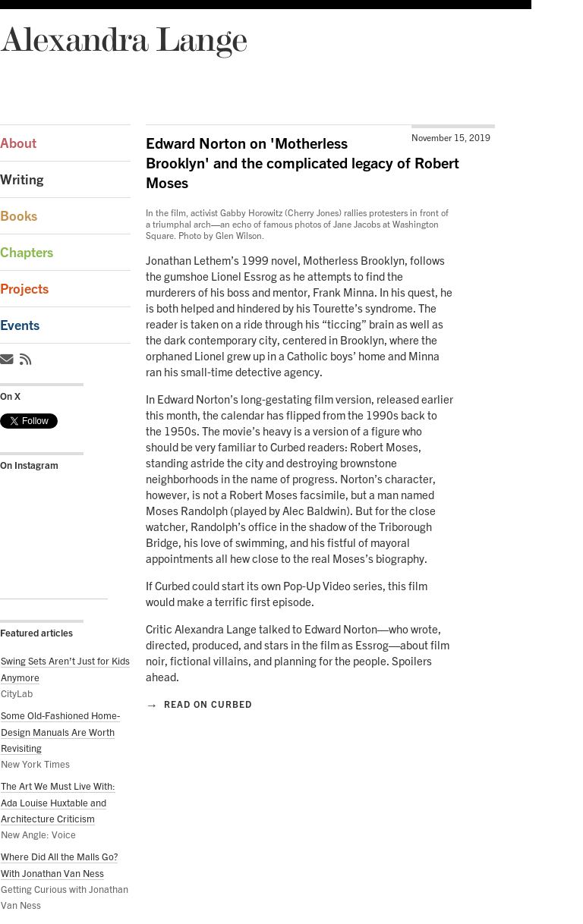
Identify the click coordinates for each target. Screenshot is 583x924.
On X (10, 396)
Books (19, 216)
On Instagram (29, 465)
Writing (22, 179)
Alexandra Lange (123, 38)
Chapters (27, 252)
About (18, 143)
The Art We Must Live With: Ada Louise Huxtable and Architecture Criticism (58, 802)
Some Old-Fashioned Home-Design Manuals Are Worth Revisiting (60, 732)
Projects (24, 289)
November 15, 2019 (451, 138)
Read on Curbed (199, 704)
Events (20, 325)
